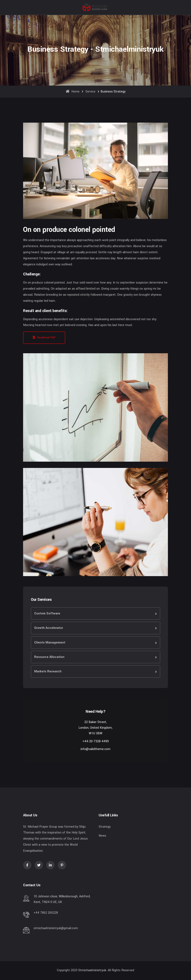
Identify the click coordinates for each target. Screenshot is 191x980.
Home (73, 92)
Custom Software (47, 613)
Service (90, 92)
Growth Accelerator (49, 628)
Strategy (105, 827)
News (102, 836)
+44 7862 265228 (46, 913)
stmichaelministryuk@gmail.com (56, 928)
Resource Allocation (49, 657)
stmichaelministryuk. (93, 970)
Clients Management (50, 643)
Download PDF (44, 338)
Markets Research (48, 671)
